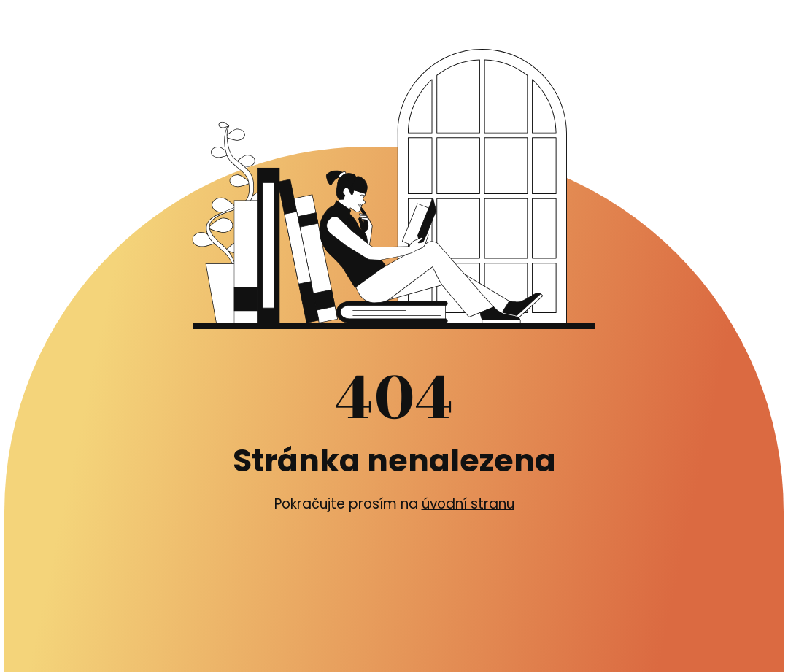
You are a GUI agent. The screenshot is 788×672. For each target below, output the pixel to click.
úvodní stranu (468, 504)
